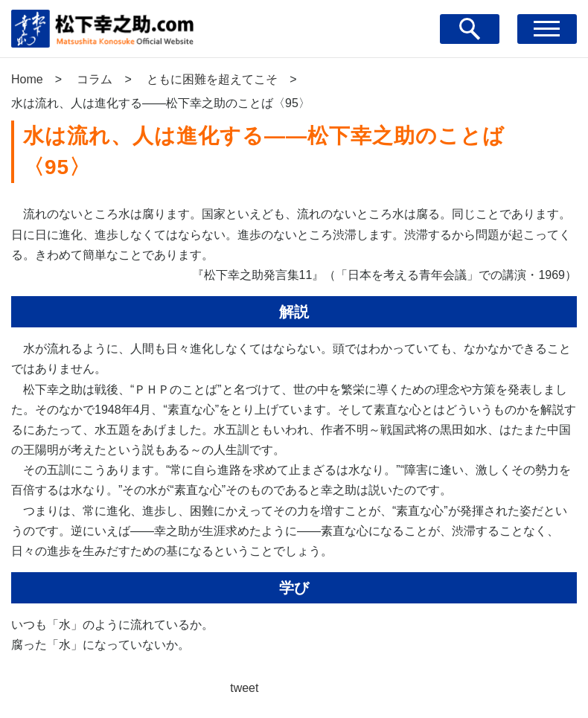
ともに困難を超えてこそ (212, 79)
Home (27, 79)
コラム (95, 79)
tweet (244, 688)
